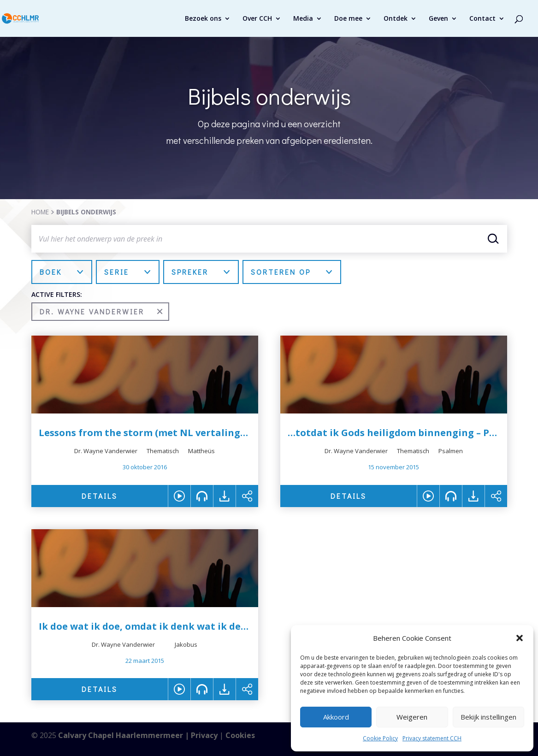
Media (303, 19)
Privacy (204, 735)
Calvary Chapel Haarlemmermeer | (124, 735)
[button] (520, 638)
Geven (438, 19)
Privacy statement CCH (432, 738)
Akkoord (336, 717)
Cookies (240, 735)
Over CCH (257, 19)
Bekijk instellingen (488, 717)
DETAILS (100, 496)
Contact (482, 19)
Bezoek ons (203, 19)
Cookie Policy (380, 738)
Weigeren (412, 717)
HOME (40, 212)
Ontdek (396, 19)
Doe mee (348, 19)
